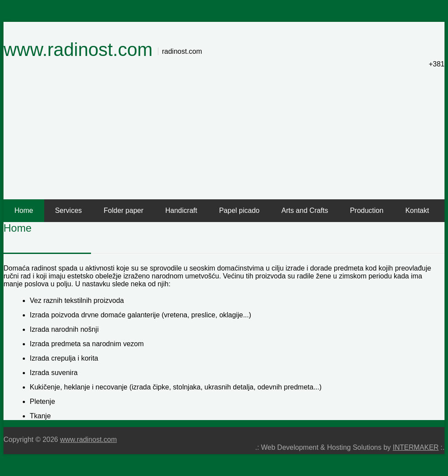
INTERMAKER (416, 447)
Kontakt (417, 210)
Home (24, 210)
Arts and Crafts (305, 210)
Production (367, 210)
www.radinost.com (78, 50)
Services (68, 210)
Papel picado (240, 210)
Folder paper (124, 210)
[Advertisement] (224, 134)
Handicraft (181, 210)
